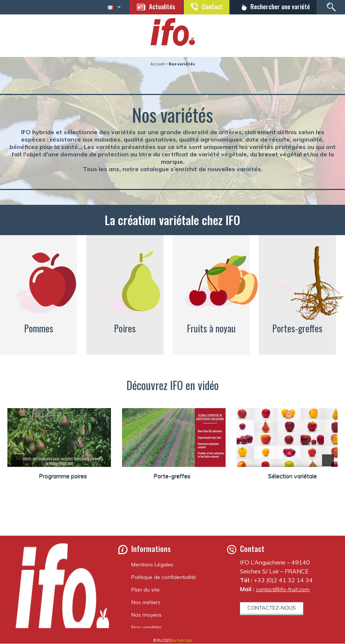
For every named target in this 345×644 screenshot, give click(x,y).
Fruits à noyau (211, 328)
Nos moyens (146, 615)
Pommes (39, 328)
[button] (17, 461)
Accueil (158, 64)
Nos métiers (146, 603)
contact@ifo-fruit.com (283, 590)
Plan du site (146, 590)
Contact (209, 7)
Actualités (158, 7)
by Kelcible (182, 640)
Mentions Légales (152, 565)
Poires (125, 328)
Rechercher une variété (279, 7)
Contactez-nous (272, 608)
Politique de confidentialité (164, 577)
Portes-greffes (297, 328)
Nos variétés (146, 628)
